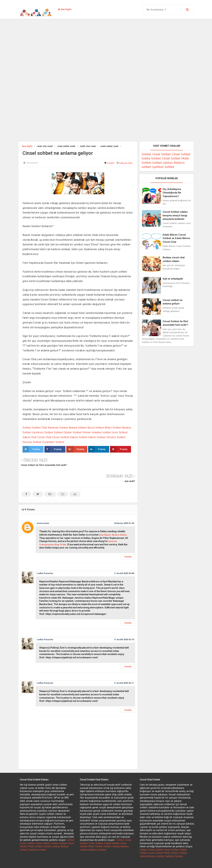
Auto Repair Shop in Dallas (113, 519)
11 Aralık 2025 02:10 (124, 623)
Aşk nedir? (130, 465)
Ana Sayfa (65, 9)
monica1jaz (43, 507)
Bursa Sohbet (96, 428)
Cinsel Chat (44, 437)
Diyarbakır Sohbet (53, 442)
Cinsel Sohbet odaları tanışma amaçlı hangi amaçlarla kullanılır (175, 215)
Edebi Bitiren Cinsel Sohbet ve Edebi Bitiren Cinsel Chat (176, 238)
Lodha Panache (45, 557)
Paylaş (31, 449)
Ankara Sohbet (78, 428)
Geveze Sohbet (32, 442)
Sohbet (27, 428)
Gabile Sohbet (79, 437)
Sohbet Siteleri (82, 432)
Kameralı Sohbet (58, 428)
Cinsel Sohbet (61, 437)
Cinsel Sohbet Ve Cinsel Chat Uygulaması (100, 861)
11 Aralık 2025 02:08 (124, 557)
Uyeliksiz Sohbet (43, 432)
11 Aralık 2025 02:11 (124, 667)
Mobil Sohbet (113, 428)
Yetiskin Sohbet (116, 437)
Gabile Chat (30, 437)
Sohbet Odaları (63, 432)
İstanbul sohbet (102, 432)
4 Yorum (111, 163)
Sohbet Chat (40, 428)
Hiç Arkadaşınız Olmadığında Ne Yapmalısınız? (172, 193)
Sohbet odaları (163, 163)
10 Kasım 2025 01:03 (124, 507)
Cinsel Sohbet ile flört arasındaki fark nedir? (44, 465)
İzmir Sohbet (120, 432)
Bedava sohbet (156, 840)
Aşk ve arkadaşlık (173, 279)
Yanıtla (128, 541)
